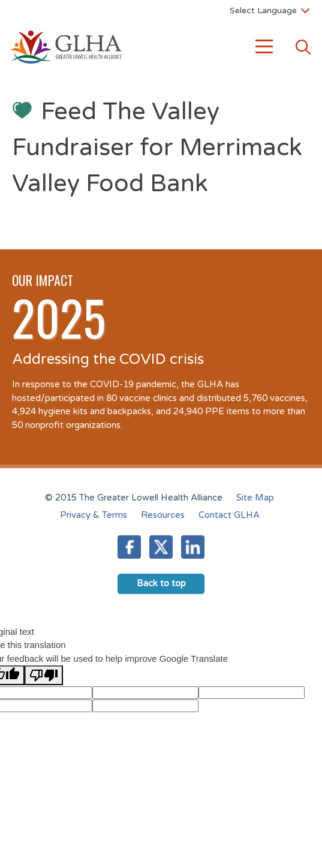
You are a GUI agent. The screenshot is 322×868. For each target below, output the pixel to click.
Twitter (161, 547)
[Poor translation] (44, 675)
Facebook (129, 547)
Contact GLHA (229, 515)
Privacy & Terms (94, 515)
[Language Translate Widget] (270, 10)
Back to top (161, 583)
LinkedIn (193, 547)
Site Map (255, 498)
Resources (163, 515)
